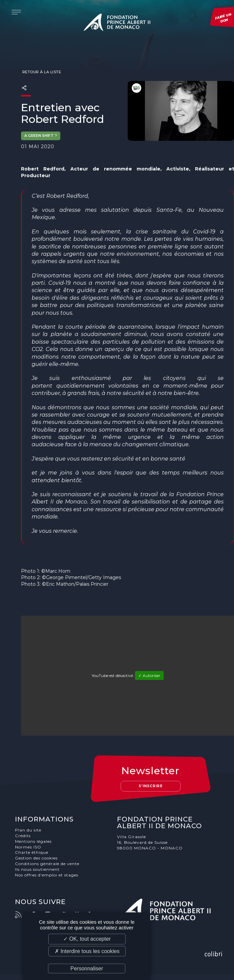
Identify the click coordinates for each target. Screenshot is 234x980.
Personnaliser (87, 969)
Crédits (24, 836)
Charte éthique (33, 853)
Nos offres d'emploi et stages (48, 875)
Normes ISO (29, 847)
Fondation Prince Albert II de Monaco (117, 23)
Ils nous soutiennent (39, 870)
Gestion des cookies (38, 858)
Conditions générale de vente (48, 864)
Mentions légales (35, 842)
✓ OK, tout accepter (87, 939)
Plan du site (29, 830)
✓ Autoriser (149, 675)
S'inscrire (151, 786)
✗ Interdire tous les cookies (87, 951)
